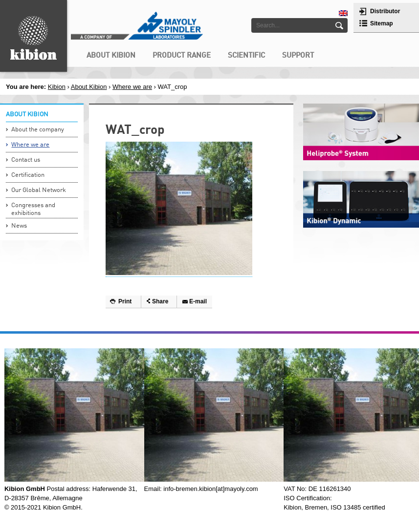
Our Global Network (39, 190)
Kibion (57, 87)
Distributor (385, 11)
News (19, 226)
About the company (38, 130)
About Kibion (89, 87)
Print (125, 301)
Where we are (132, 87)
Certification (28, 175)
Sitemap (382, 23)
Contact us (26, 160)
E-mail (198, 301)
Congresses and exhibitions (33, 209)
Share (160, 301)
